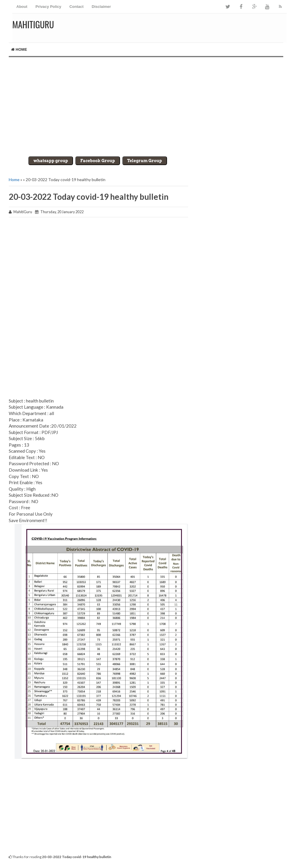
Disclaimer (101, 7)
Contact (77, 7)
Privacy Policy (48, 7)
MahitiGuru (33, 24)
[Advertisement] (149, 107)
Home (19, 49)
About (22, 7)
